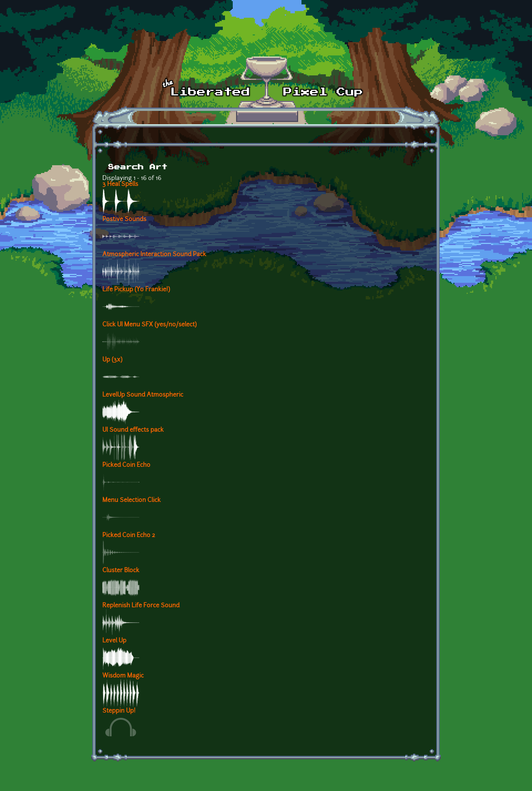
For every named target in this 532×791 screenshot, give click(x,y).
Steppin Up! (119, 711)
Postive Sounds (124, 220)
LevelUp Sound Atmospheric (143, 395)
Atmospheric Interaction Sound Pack (154, 255)
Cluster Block (121, 571)
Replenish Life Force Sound (141, 606)
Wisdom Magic (123, 676)
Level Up (114, 641)
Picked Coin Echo (126, 465)
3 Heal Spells (120, 184)
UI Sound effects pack (133, 430)
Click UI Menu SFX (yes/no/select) (149, 325)
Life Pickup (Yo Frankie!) (136, 290)
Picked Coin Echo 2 (129, 536)
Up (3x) (112, 360)
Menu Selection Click (132, 500)
